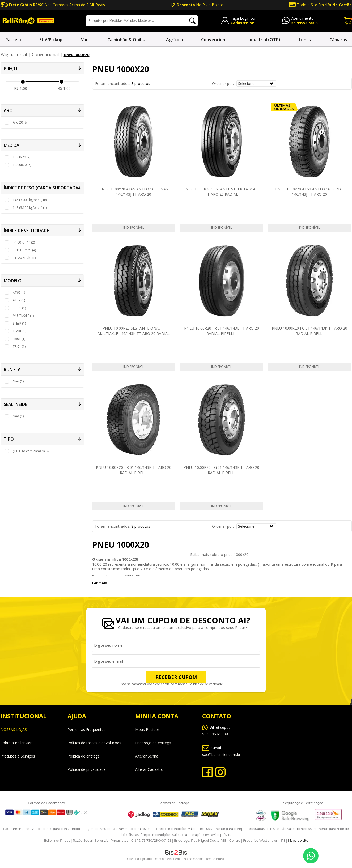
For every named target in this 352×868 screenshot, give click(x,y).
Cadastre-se (242, 23)
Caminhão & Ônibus (127, 40)
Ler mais (99, 583)
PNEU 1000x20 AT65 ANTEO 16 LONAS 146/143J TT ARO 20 (134, 192)
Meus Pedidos (147, 729)
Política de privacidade (205, 684)
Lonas (305, 40)
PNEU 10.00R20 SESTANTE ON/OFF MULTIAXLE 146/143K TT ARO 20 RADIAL (134, 331)
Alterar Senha (147, 756)
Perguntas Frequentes (86, 729)
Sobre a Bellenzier (16, 743)
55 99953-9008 (304, 23)
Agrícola (174, 40)
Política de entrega (84, 756)
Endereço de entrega (153, 743)
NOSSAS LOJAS (14, 729)
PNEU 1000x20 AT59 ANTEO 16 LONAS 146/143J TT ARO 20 (309, 192)
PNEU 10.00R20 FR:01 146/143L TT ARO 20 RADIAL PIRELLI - (222, 331)
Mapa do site (298, 841)
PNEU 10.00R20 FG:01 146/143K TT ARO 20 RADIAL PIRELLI (309, 331)
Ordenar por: (223, 84)
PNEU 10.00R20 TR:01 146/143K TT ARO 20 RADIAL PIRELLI (134, 470)
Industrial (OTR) (264, 40)
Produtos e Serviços (18, 756)
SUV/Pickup (51, 40)
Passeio (13, 40)
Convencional (215, 40)
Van (85, 40)
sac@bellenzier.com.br (221, 750)
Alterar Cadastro (149, 769)
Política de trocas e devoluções (94, 743)
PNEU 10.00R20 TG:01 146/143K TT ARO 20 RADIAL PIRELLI (221, 470)
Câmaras (338, 40)
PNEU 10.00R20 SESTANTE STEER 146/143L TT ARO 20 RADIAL (221, 192)
